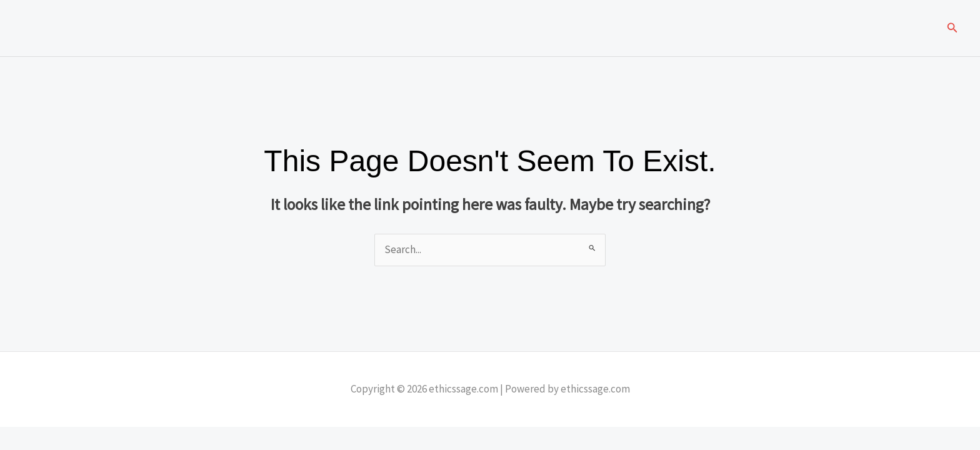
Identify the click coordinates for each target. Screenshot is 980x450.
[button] (952, 28)
